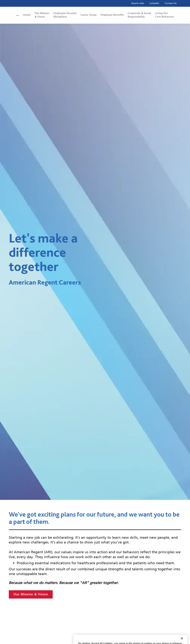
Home (27, 15)
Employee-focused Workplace (65, 15)
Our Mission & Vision (42, 15)
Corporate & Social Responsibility (139, 15)
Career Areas (88, 15)
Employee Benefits (112, 15)
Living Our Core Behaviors (164, 15)
